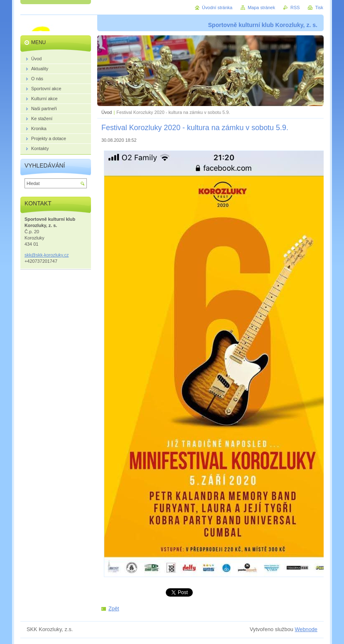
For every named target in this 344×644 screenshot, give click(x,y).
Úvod (107, 112)
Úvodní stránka (217, 7)
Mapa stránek (261, 7)
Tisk (319, 7)
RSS (295, 7)
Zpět (114, 608)
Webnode (306, 629)
